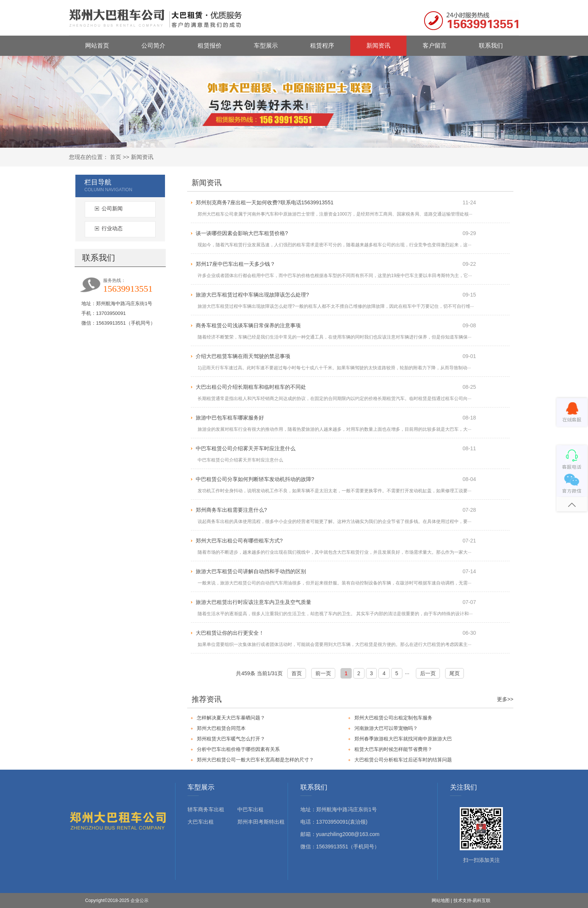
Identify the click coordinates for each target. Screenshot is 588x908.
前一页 (323, 673)
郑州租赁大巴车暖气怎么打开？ (231, 739)
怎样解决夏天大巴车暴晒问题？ (231, 718)
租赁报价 (210, 46)
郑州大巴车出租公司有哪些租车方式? (239, 541)
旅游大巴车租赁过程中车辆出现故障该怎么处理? (252, 295)
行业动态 (112, 228)
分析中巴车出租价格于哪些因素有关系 (238, 749)
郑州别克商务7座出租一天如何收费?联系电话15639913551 (265, 202)
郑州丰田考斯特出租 (261, 822)
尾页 (454, 673)
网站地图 (441, 901)
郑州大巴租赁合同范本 (221, 728)
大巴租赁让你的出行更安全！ (230, 633)
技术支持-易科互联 (472, 901)
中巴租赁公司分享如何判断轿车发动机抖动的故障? (255, 479)
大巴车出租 (201, 822)
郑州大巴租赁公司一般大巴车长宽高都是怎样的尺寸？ (255, 760)
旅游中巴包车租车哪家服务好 (230, 418)
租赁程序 (322, 46)
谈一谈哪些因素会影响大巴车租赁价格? (242, 233)
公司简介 (153, 46)
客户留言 (435, 46)
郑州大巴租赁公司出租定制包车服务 (393, 718)
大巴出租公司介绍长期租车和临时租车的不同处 (251, 387)
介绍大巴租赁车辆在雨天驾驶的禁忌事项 (243, 356)
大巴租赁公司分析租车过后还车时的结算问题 (403, 760)
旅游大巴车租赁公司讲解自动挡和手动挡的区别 (251, 571)
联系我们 (491, 46)
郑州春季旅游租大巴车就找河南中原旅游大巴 (403, 739)
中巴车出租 (250, 809)
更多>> (505, 699)
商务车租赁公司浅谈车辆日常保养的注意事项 (248, 325)
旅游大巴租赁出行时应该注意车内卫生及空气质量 (253, 602)
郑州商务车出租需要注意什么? (231, 510)
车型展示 (266, 46)
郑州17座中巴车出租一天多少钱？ (235, 264)
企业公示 (139, 901)
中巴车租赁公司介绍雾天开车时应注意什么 (246, 448)
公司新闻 (112, 208)
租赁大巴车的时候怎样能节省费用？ (393, 749)
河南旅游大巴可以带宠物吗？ (386, 728)
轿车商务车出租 (206, 809)
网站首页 (97, 46)
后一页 (428, 673)
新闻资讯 (378, 46)
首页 (115, 157)
